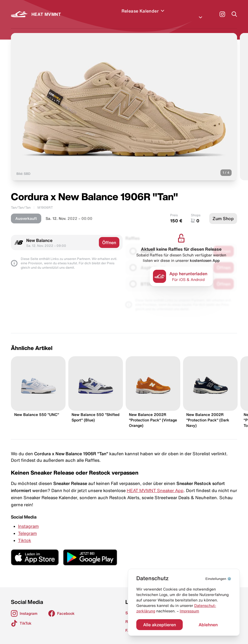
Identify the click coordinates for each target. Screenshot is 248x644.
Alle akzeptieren (160, 625)
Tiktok (25, 534)
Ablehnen (208, 625)
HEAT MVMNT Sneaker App (155, 484)
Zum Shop (223, 212)
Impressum (189, 611)
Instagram (28, 520)
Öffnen (109, 236)
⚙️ (218, 579)
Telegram (27, 527)
